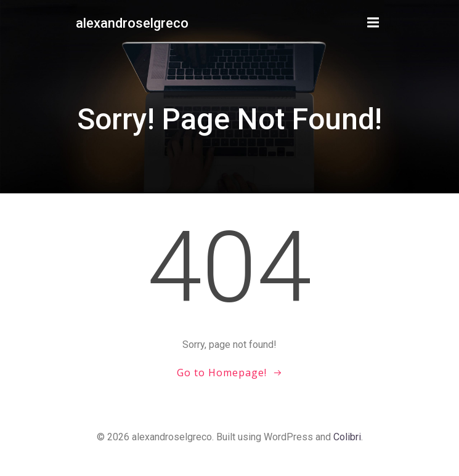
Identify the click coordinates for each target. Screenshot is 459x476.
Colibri (347, 437)
